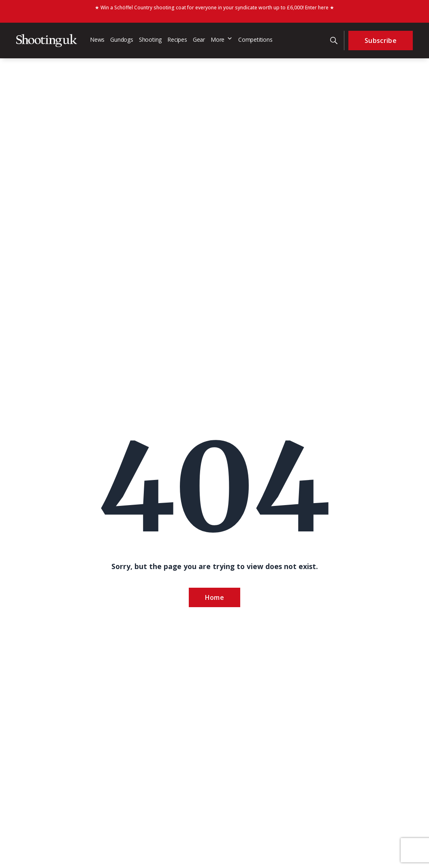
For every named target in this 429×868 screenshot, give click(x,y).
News (97, 39)
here (323, 7)
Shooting (150, 39)
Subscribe (381, 41)
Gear (199, 39)
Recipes (177, 39)
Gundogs (122, 39)
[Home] (47, 41)
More (222, 39)
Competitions (255, 39)
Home (214, 597)
